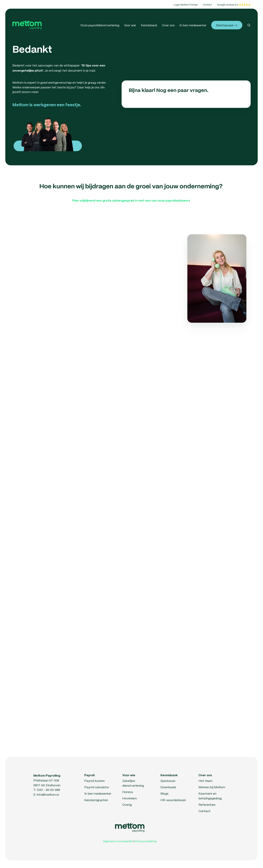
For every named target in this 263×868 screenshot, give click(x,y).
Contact (207, 5)
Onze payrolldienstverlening (100, 25)
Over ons (168, 25)
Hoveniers (130, 798)
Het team (205, 781)
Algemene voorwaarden (118, 841)
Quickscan (168, 781)
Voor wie (130, 25)
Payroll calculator (97, 787)
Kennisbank (149, 25)
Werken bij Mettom (212, 787)
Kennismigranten (96, 800)
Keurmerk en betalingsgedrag (210, 796)
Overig (127, 805)
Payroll (89, 775)
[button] (249, 25)
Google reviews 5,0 (228, 5)
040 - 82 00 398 (49, 790)
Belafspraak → (227, 25)
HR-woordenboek (173, 800)
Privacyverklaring (146, 841)
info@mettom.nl (48, 794)
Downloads (168, 787)
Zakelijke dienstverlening (133, 783)
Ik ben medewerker (193, 25)
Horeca (128, 792)
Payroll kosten (94, 781)
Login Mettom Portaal (186, 5)
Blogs (164, 793)
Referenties (207, 805)
